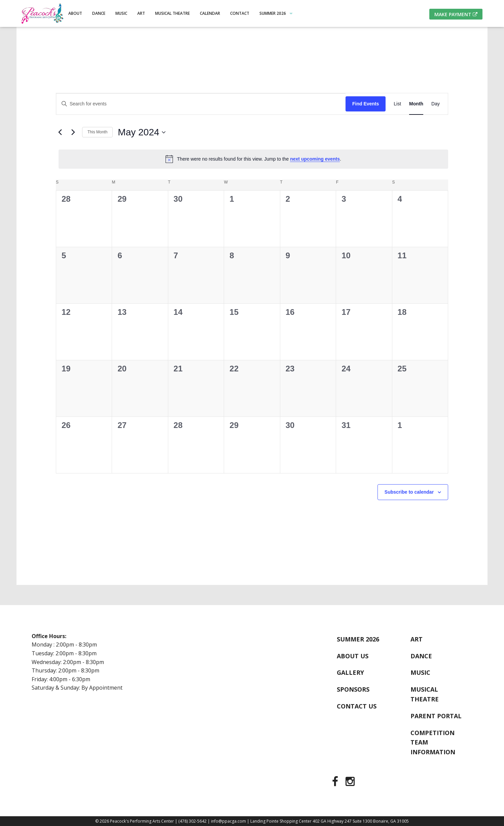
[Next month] (73, 132)
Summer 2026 (273, 13)
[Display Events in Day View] (436, 104)
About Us (353, 656)
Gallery (350, 672)
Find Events (366, 104)
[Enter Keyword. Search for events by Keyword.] (201, 104)
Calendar (210, 13)
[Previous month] (60, 132)
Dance (99, 13)
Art (141, 13)
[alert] (253, 159)
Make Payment (456, 14)
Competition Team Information (433, 742)
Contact (240, 13)
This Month (97, 132)
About (75, 13)
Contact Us (357, 706)
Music (121, 13)
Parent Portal (436, 716)
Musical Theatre (172, 13)
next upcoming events (315, 159)
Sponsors (353, 689)
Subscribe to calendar (409, 492)
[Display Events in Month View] (416, 104)
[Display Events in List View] (397, 104)
